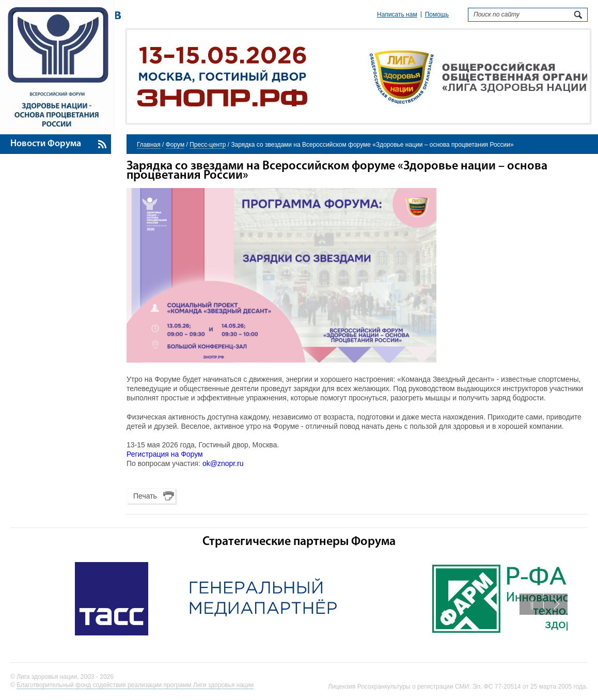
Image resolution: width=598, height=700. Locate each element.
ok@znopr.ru (223, 463)
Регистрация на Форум (165, 454)
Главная (149, 145)
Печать (145, 496)
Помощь (437, 14)
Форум (175, 145)
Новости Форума (46, 144)
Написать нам (397, 14)
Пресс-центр (208, 145)
